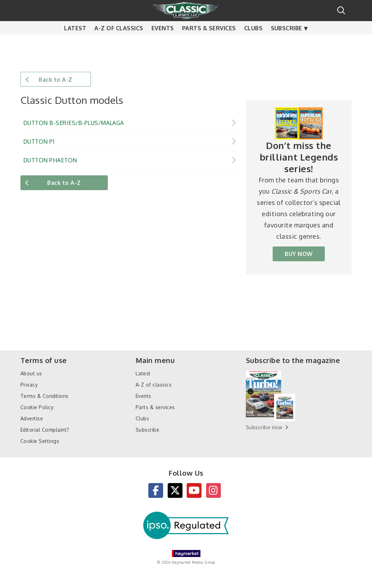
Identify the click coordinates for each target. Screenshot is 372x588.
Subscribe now (264, 427)
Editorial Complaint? (45, 430)
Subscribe (287, 42)
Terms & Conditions (45, 396)
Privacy (29, 385)
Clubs (253, 42)
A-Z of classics (119, 42)
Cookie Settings (40, 441)
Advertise (32, 418)
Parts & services (209, 42)
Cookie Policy (37, 407)
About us (31, 373)
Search (341, 10)
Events (163, 42)
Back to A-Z (55, 80)
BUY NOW (299, 254)
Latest (75, 42)
